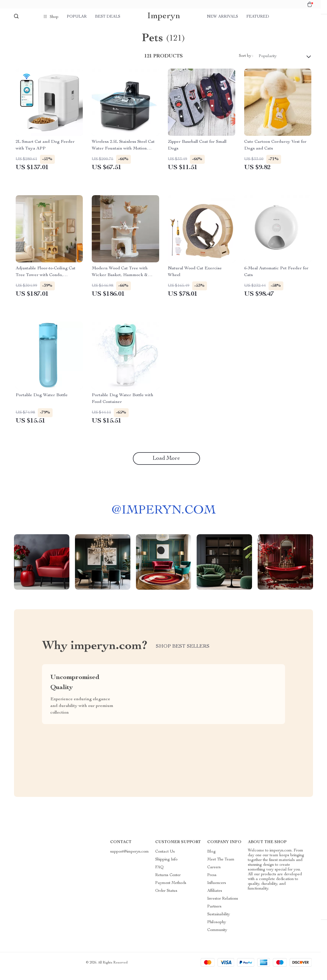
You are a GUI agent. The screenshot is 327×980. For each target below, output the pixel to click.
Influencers (217, 890)
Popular (77, 17)
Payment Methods (171, 890)
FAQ (159, 874)
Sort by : (246, 63)
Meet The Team (221, 867)
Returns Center (168, 882)
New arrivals (223, 17)
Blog (211, 859)
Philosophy (217, 929)
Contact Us (165, 859)
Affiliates (215, 898)
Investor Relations (223, 906)
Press (212, 882)
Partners (214, 914)
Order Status (166, 898)
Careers (214, 874)
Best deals (108, 17)
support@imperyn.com (130, 859)
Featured (258, 17)
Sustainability (219, 921)
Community (217, 937)
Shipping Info (166, 867)
